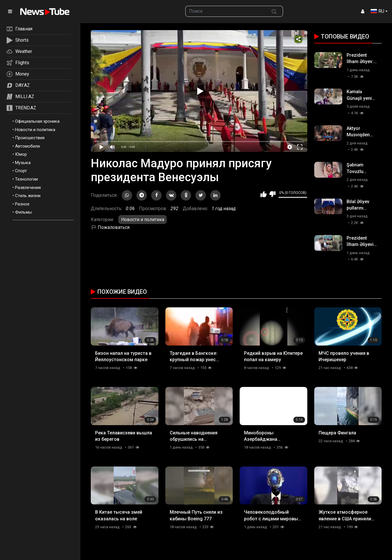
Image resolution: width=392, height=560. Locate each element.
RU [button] (377, 11)
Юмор (21, 154)
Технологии (26, 179)
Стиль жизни (28, 196)
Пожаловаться (110, 227)
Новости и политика (35, 130)
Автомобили (27, 146)
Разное (22, 204)
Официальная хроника (37, 121)
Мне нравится (264, 194)
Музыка (23, 163)
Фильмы (23, 212)
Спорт (21, 171)
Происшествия (30, 138)
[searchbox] (225, 11)
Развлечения (28, 188)
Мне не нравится (272, 194)
